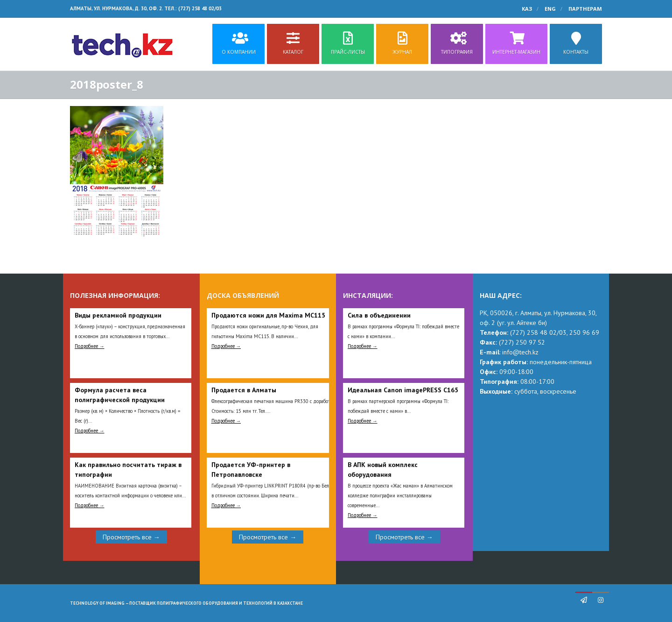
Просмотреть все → (131, 537)
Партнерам (585, 9)
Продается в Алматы (244, 390)
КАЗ (527, 9)
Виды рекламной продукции (118, 315)
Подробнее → (90, 346)
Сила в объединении (379, 315)
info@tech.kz (520, 352)
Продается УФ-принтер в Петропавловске (251, 470)
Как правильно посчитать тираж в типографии (128, 470)
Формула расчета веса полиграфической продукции (120, 395)
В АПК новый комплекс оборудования (383, 470)
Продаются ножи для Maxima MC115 (268, 315)
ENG (550, 9)
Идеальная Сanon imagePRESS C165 (403, 390)
